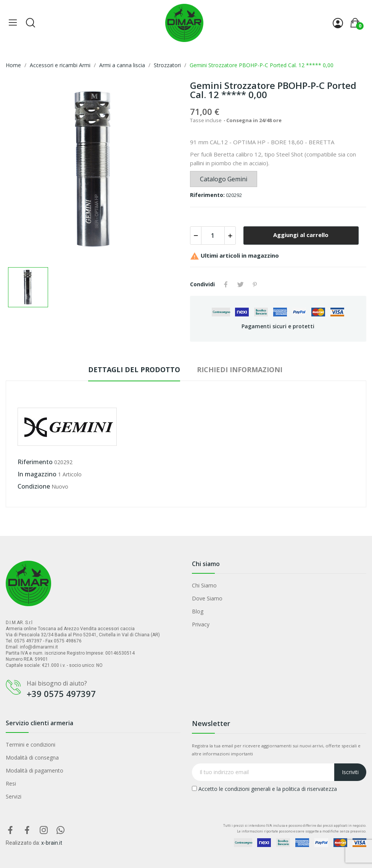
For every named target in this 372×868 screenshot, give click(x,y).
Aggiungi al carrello (301, 235)
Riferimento (35, 462)
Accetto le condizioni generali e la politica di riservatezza (264, 789)
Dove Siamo (207, 598)
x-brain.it (52, 843)
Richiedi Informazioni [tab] (240, 369)
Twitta (240, 284)
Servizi (14, 796)
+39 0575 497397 (61, 694)
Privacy (201, 624)
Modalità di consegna (32, 757)
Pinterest (255, 284)
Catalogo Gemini (224, 179)
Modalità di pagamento (35, 770)
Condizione (34, 486)
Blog (198, 611)
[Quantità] (213, 236)
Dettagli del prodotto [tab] (134, 369)
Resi (11, 783)
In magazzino (37, 474)
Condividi (226, 284)
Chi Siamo (204, 585)
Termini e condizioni (31, 745)
